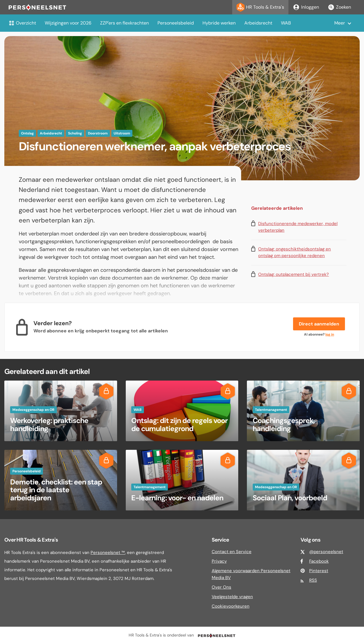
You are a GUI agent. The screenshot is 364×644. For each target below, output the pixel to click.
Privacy (219, 561)
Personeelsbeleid (176, 23)
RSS (313, 580)
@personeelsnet (326, 552)
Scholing (75, 133)
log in (330, 334)
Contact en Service (232, 552)
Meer (340, 23)
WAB (286, 23)
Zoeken (339, 7)
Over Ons (222, 587)
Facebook (319, 561)
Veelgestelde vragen (232, 597)
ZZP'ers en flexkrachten (124, 23)
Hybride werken (219, 23)
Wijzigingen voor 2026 (68, 23)
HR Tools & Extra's (260, 7)
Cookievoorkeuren (231, 606)
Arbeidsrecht (258, 23)
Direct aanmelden (319, 324)
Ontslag (27, 133)
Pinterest (319, 571)
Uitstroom (122, 133)
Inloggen (306, 7)
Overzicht (22, 23)
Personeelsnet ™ (108, 553)
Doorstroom (98, 133)
